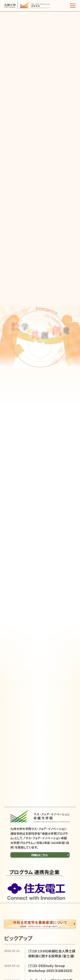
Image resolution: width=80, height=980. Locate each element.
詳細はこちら (39, 855)
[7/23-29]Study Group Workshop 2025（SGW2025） (51, 968)
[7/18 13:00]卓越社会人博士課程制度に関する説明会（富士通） (52, 954)
